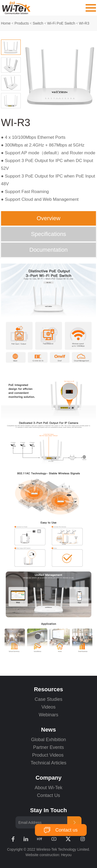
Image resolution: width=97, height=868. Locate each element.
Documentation (49, 250)
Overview (49, 218)
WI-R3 (84, 23)
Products (22, 23)
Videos (48, 707)
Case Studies (48, 699)
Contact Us (48, 795)
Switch (38, 23)
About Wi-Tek (48, 788)
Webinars (49, 715)
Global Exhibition (48, 740)
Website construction (42, 855)
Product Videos (48, 755)
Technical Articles (48, 763)
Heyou (66, 855)
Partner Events (48, 747)
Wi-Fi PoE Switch (61, 23)
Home (6, 23)
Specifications (49, 234)
